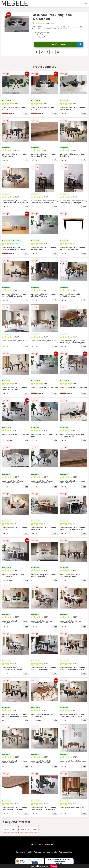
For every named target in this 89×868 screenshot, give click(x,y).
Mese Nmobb (10, 829)
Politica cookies (65, 852)
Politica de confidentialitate (45, 852)
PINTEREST (51, 845)
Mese (35, 829)
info (26, 113)
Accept (54, 866)
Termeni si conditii (24, 852)
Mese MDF (24, 829)
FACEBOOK (37, 845)
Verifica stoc (67, 44)
